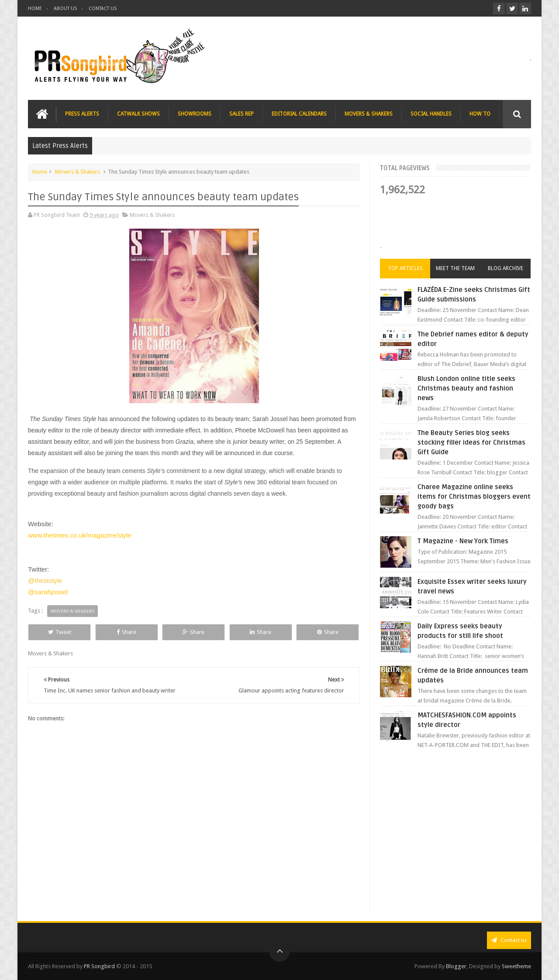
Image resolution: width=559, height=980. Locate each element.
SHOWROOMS (195, 114)
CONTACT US (103, 9)
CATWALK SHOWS (138, 114)
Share (126, 632)
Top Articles (405, 268)
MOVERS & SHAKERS (369, 114)
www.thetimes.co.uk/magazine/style (80, 535)
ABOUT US (65, 9)
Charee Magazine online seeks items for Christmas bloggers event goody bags (474, 497)
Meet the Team (455, 268)
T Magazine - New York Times (463, 541)
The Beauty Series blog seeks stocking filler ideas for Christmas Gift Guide (471, 442)
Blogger (456, 966)
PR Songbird (99, 966)
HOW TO (480, 114)
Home (40, 172)
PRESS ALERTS (82, 114)
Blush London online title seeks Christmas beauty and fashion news (466, 388)
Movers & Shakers (78, 172)
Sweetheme (516, 966)
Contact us (509, 940)
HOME (35, 9)
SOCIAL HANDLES (431, 114)
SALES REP (242, 114)
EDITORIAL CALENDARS (299, 114)
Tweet (60, 632)
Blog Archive (506, 268)
